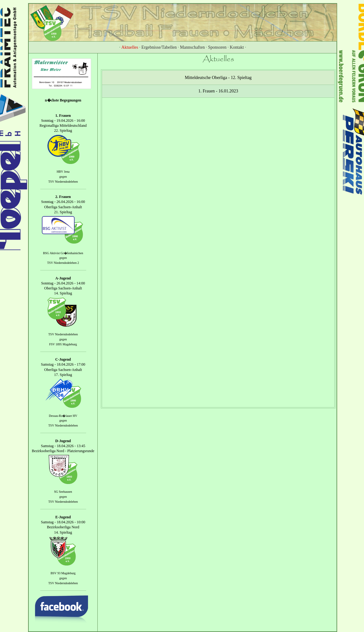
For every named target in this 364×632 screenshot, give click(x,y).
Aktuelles (130, 47)
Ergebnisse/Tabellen (159, 47)
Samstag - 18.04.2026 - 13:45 (63, 446)
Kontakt (237, 47)
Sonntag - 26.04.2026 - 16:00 (63, 202)
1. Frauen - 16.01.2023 (218, 91)
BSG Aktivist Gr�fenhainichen (63, 253)
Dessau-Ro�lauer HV (63, 416)
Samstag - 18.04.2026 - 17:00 (63, 365)
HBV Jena (63, 172)
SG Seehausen (63, 492)
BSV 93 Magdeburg (63, 573)
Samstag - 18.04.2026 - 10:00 (63, 522)
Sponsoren (217, 47)
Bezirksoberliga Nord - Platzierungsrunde (63, 451)
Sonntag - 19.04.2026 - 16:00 (63, 121)
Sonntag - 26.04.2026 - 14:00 (63, 283)
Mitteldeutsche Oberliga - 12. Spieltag (218, 78)
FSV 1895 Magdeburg (63, 344)
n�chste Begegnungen (63, 100)
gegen (63, 177)
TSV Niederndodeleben (63, 182)
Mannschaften (192, 47)
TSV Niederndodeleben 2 (63, 263)
